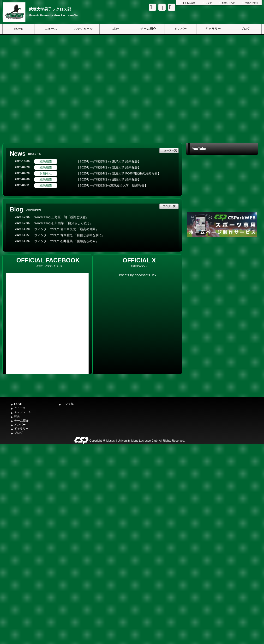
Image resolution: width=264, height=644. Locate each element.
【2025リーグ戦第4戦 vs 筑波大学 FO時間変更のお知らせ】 (119, 173)
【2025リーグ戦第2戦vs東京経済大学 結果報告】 (112, 185)
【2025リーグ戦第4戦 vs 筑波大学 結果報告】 (109, 167)
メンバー (180, 29)
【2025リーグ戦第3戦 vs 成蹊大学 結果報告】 (109, 179)
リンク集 (68, 404)
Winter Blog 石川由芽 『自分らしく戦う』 (63, 223)
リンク (209, 3)
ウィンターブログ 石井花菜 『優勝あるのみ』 (66, 241)
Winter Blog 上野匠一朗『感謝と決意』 (62, 217)
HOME (19, 29)
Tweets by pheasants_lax (137, 275)
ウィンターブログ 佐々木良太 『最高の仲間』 (66, 229)
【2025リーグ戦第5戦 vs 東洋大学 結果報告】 (109, 161)
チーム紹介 (148, 29)
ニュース (51, 29)
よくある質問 (189, 3)
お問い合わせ (228, 3)
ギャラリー (213, 29)
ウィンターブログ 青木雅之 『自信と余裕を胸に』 (69, 235)
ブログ (245, 29)
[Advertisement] (222, 316)
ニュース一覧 (169, 150)
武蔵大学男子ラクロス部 (50, 9)
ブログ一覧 (169, 206)
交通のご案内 (252, 3)
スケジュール (83, 29)
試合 (116, 29)
